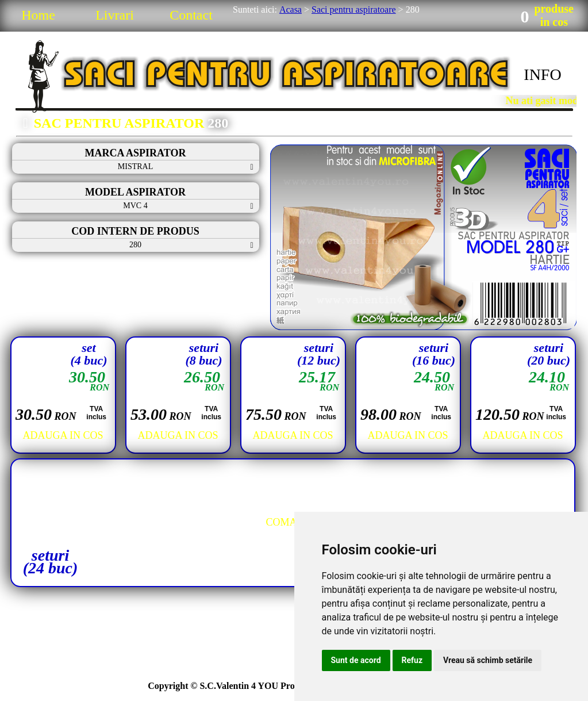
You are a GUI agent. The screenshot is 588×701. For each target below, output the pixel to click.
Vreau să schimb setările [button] (488, 660)
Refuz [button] (412, 660)
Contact (191, 15)
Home (38, 15)
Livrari (115, 15)
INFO (542, 74)
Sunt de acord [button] (356, 660)
